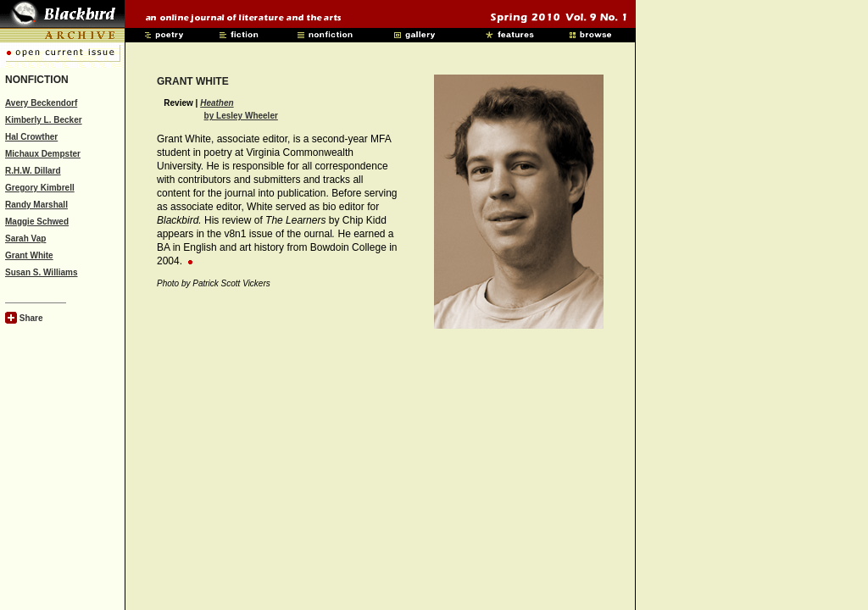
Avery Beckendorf (41, 103)
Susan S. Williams (42, 272)
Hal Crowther (31, 137)
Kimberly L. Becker (44, 120)
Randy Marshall (36, 205)
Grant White (29, 255)
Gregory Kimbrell (40, 188)
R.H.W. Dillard (33, 171)
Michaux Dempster (43, 154)
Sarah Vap (25, 238)
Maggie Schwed (37, 222)
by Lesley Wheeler (241, 116)
